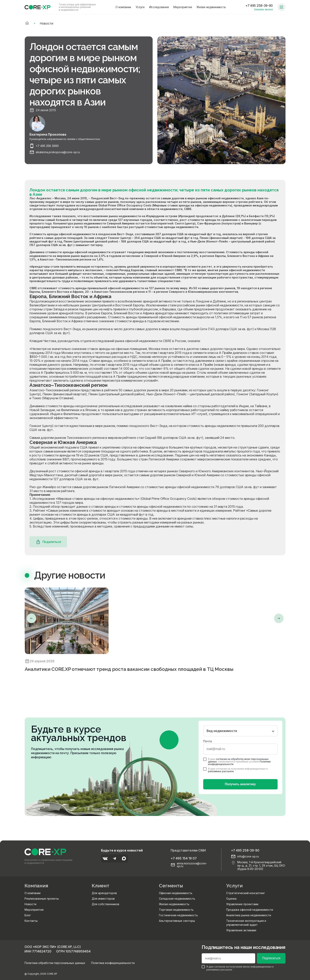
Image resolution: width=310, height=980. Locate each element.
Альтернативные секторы (177, 921)
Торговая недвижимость (176, 910)
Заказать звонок (263, 9)
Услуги (140, 7)
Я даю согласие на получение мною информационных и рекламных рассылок (238, 968)
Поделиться (48, 542)
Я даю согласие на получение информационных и (235, 770)
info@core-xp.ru (248, 856)
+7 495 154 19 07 (184, 858)
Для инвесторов (103, 899)
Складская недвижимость (177, 899)
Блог (28, 915)
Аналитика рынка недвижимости (249, 915)
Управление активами (241, 930)
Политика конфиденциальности (113, 963)
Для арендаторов (104, 893)
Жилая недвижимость (211, 7)
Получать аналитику (240, 784)
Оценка (231, 899)
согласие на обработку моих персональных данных (238, 760)
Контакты (31, 921)
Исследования (159, 7)
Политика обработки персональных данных (55, 963)
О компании (123, 7)
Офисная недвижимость (176, 893)
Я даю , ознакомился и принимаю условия (237, 762)
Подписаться (271, 958)
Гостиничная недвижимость (178, 915)
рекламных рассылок (221, 771)
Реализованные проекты (42, 899)
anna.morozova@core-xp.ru (192, 865)
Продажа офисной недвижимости (250, 910)
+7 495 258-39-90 (259, 6)
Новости (30, 904)
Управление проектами (242, 904)
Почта (207, 741)
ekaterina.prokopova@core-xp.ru (58, 152)
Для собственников (105, 904)
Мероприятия (183, 7)
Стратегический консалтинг (246, 893)
